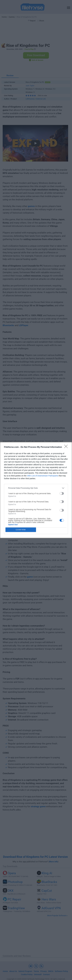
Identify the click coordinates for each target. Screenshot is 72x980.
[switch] (62, 493)
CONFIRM (21, 530)
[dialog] (36, 490)
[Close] (67, 447)
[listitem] (36, 488)
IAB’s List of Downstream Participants (43, 476)
